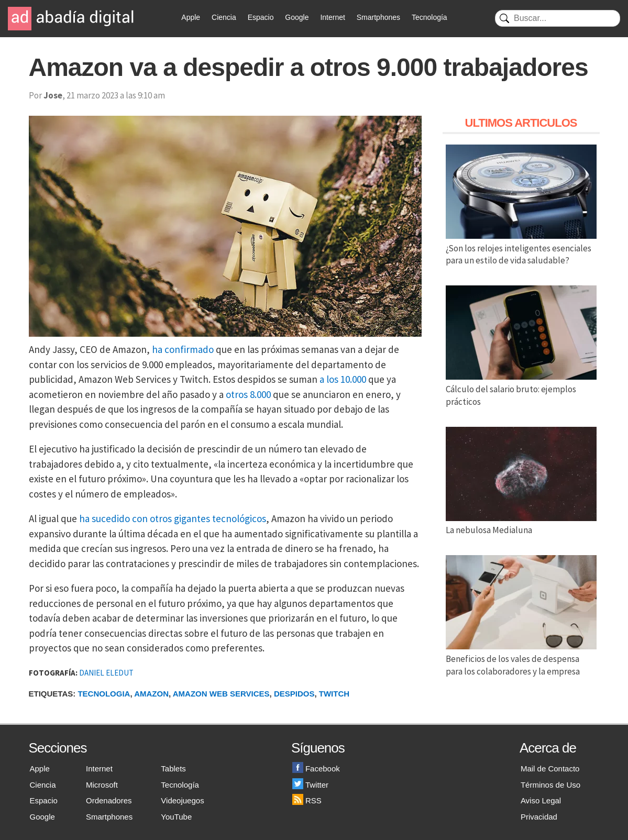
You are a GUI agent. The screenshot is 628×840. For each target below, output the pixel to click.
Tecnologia (104, 694)
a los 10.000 (343, 379)
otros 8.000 (248, 394)
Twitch (334, 694)
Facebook (316, 769)
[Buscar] (558, 18)
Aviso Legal (541, 800)
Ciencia (224, 17)
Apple (191, 17)
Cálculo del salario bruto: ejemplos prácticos (521, 389)
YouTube (176, 817)
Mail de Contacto (550, 769)
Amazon (151, 694)
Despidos (294, 694)
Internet (332, 17)
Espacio (261, 17)
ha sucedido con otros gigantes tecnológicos (173, 518)
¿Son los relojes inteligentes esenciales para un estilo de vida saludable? (521, 248)
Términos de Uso (550, 785)
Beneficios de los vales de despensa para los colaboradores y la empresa (521, 659)
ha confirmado (183, 349)
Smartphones (378, 17)
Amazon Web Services (221, 694)
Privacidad (539, 817)
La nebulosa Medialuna (521, 524)
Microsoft (102, 785)
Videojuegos (182, 800)
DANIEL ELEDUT (106, 673)
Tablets (173, 769)
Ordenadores (109, 800)
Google (297, 17)
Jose (53, 95)
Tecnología (429, 17)
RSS (307, 800)
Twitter (310, 785)
